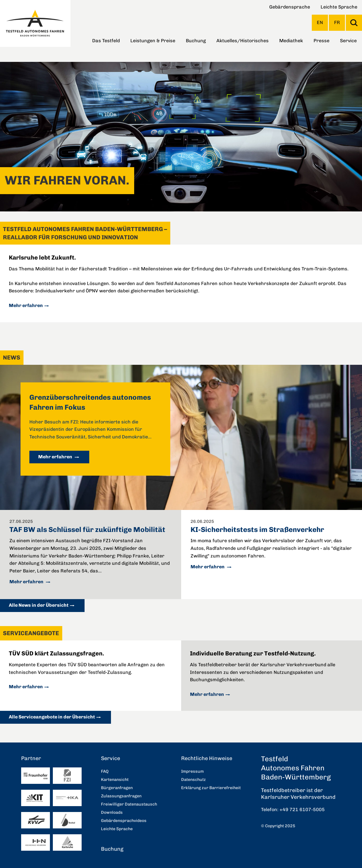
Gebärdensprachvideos (124, 821)
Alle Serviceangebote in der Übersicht (52, 717)
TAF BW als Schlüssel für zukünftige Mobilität (87, 529)
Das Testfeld (106, 41)
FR (337, 22)
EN (320, 22)
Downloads (112, 812)
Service (348, 41)
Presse (321, 41)
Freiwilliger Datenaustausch (129, 804)
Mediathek (291, 41)
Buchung (196, 41)
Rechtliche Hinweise (207, 758)
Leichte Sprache (339, 7)
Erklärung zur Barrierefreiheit (211, 788)
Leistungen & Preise (153, 41)
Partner (31, 758)
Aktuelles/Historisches (243, 41)
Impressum (192, 771)
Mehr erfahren (26, 305)
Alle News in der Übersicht (39, 605)
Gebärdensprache (290, 7)
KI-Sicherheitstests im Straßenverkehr (257, 529)
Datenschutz (193, 780)
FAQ (105, 771)
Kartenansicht (115, 780)
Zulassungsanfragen (121, 796)
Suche (354, 23)
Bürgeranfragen (117, 788)
